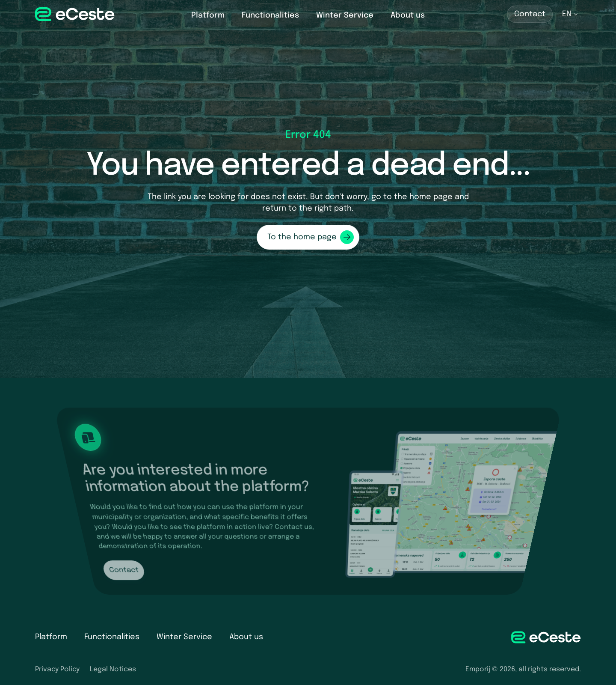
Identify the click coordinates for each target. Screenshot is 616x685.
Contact (530, 14)
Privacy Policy (57, 669)
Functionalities (270, 15)
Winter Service (345, 15)
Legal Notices (113, 669)
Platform (208, 15)
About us (408, 15)
